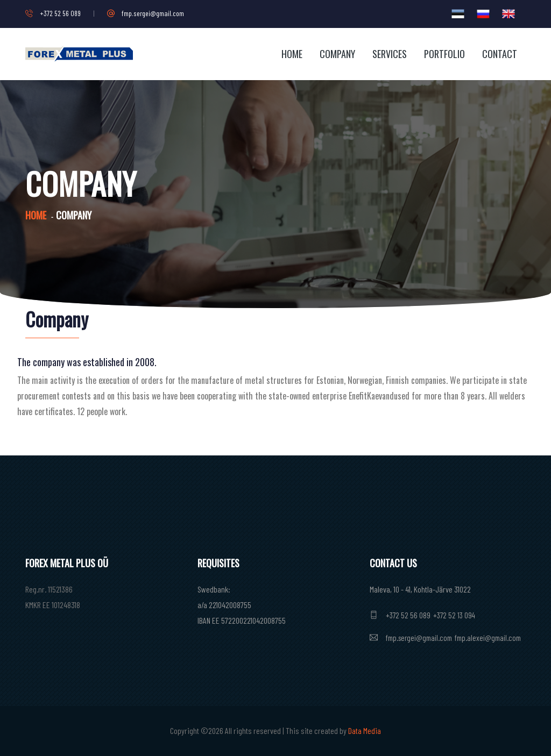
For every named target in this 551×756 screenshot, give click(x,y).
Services (390, 54)
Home (292, 54)
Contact (500, 54)
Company (337, 54)
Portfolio (444, 54)
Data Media (365, 730)
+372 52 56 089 (53, 13)
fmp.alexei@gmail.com (488, 638)
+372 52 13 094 (454, 615)
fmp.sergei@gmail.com (146, 13)
